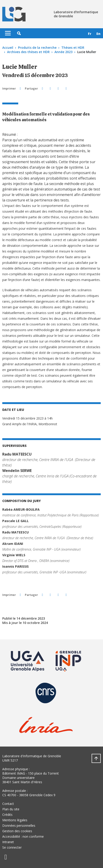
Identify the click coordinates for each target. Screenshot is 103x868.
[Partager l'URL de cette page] (66, 88)
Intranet (8, 842)
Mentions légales (15, 820)
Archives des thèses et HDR (28, 52)
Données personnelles (19, 826)
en (98, 34)
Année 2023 (63, 52)
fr (90, 34)
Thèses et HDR (73, 48)
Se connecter (12, 847)
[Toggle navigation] (8, 33)
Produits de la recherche (37, 48)
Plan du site (11, 809)
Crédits (7, 815)
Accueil (8, 48)
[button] (19, 33)
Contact (8, 804)
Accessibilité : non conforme (23, 836)
